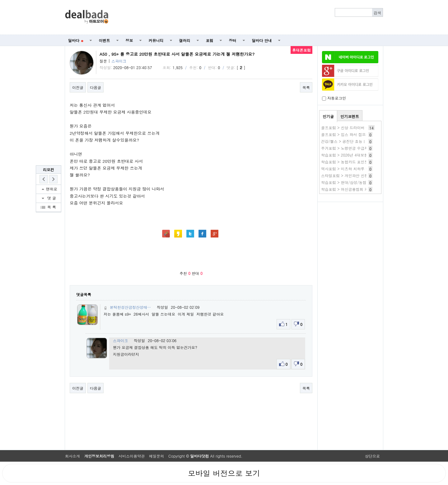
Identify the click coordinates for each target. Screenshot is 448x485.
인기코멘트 (350, 116)
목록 (306, 87)
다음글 (96, 87)
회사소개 (72, 456)
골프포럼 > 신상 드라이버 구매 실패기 (353, 127)
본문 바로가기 (0, 0)
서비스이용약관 (132, 456)
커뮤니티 (156, 40)
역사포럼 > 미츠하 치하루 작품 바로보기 (355, 169)
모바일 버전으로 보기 (224, 473)
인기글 (328, 116)
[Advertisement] (249, 17)
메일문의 (156, 456)
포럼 (210, 40)
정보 (129, 40)
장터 (233, 40)
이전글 (78, 87)
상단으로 (372, 456)
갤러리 (185, 40)
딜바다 (76, 40)
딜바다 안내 (262, 40)
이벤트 (105, 40)
